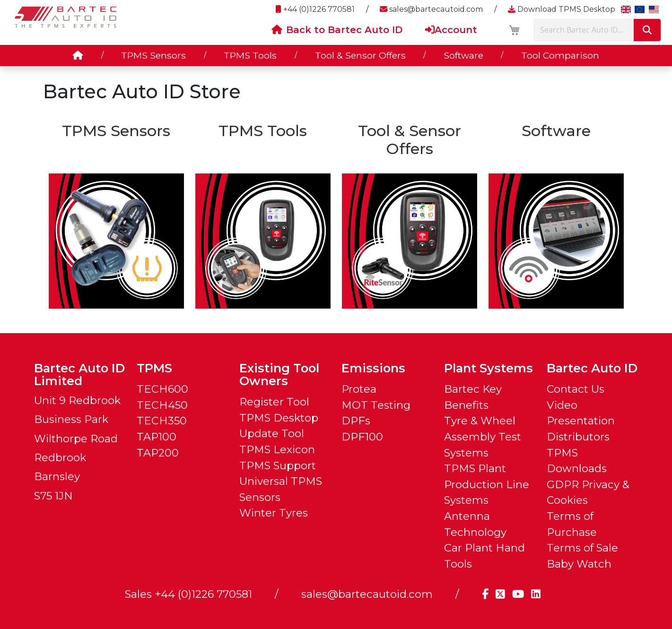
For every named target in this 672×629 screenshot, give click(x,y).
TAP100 (157, 437)
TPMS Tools (250, 55)
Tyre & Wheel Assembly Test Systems (483, 436)
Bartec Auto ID (592, 368)
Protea (359, 389)
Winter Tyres (274, 513)
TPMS (154, 368)
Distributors (578, 437)
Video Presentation (581, 413)
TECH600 (162, 389)
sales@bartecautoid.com (431, 9)
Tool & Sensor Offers (360, 55)
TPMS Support (278, 465)
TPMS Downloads (577, 461)
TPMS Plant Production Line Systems (487, 484)
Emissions (373, 368)
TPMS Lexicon (277, 449)
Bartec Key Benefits (473, 397)
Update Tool (272, 433)
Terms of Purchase (572, 524)
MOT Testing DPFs (376, 413)
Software (463, 55)
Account (451, 30)
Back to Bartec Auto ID (337, 30)
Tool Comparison (560, 55)
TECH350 (162, 421)
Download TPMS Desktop (562, 9)
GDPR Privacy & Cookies (588, 492)
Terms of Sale (582, 548)
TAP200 (158, 453)
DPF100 (362, 437)
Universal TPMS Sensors (281, 489)
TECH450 (162, 405)
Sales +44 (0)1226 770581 (188, 594)
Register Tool (274, 402)
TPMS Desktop (279, 418)
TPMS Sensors (153, 55)
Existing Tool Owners (279, 374)
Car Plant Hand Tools (484, 556)
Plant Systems (489, 368)
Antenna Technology (475, 524)
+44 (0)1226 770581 (315, 9)
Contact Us (576, 389)
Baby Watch (579, 564)
